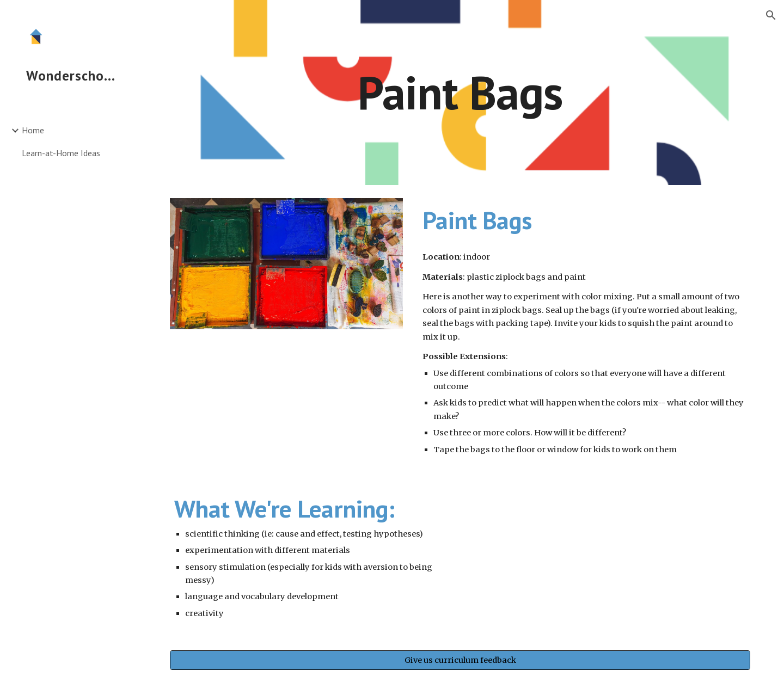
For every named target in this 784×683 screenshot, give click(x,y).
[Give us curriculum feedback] (460, 660)
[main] (460, 92)
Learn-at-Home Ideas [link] (61, 153)
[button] (771, 15)
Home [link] (33, 130)
